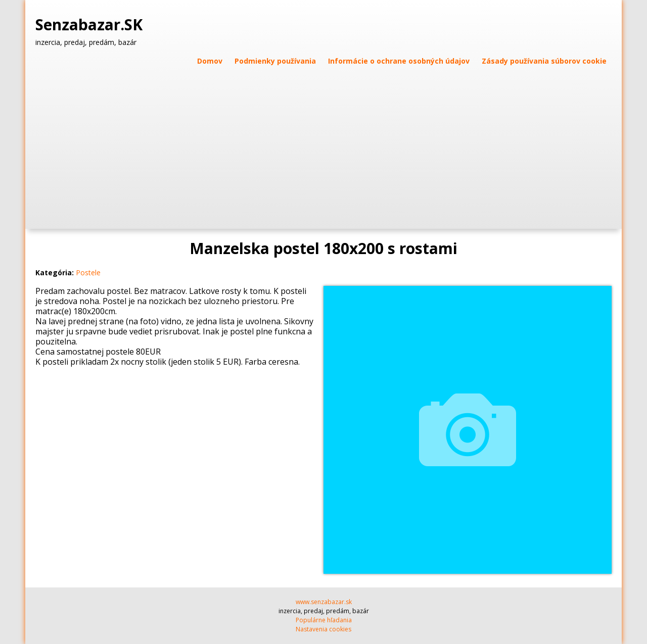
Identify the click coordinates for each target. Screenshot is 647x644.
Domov (210, 61)
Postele (88, 273)
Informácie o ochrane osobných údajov (399, 61)
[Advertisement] (323, 143)
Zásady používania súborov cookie (544, 61)
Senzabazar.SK (91, 25)
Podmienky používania (275, 61)
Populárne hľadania (324, 620)
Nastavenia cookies (323, 629)
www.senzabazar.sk (324, 602)
